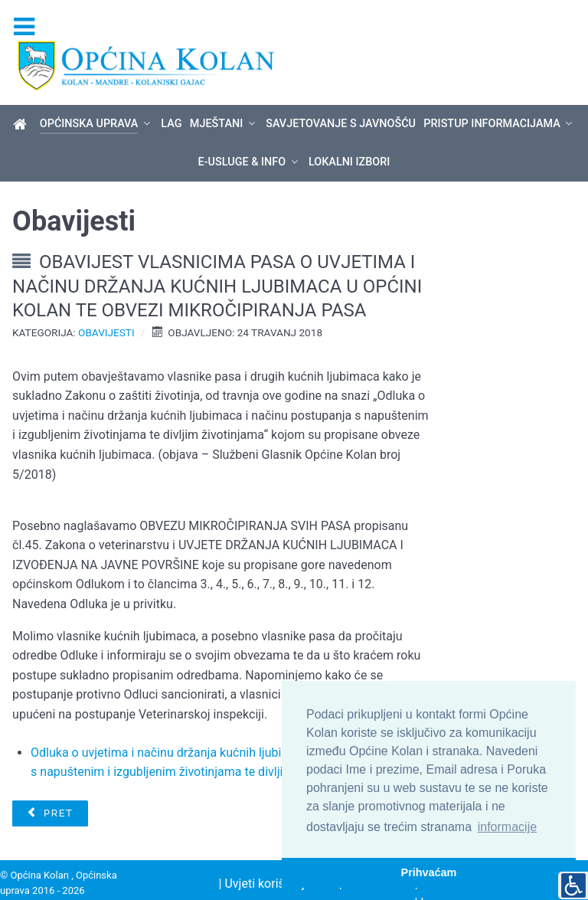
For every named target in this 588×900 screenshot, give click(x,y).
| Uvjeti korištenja (265, 857)
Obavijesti (106, 306)
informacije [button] (507, 827)
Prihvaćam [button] (429, 872)
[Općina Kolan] (23, 98)
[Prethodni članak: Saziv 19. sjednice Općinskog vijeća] (50, 787)
